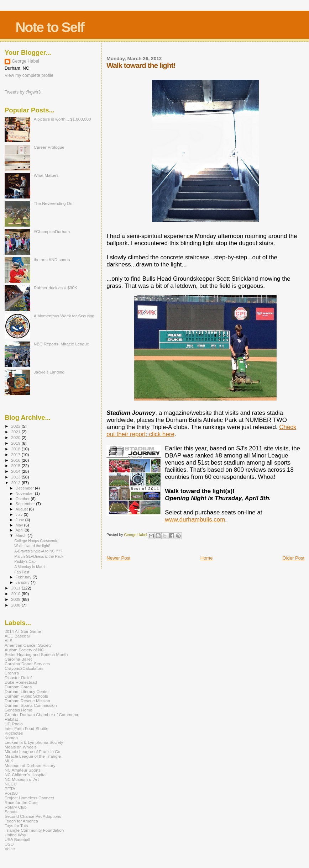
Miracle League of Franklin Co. (33, 751)
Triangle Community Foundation (34, 830)
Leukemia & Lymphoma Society (34, 742)
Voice (10, 849)
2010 (16, 594)
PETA (10, 788)
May (20, 525)
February (24, 577)
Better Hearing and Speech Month (36, 654)
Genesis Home (19, 710)
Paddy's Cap (25, 561)
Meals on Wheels (21, 747)
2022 (16, 426)
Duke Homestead (21, 682)
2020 (16, 437)
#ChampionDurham (52, 231)
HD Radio (14, 724)
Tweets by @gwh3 (23, 92)
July (20, 514)
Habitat (11, 719)
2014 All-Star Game (23, 631)
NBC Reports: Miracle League (62, 344)
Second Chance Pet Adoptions (33, 816)
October (23, 499)
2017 (16, 454)
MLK (9, 761)
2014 (16, 471)
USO (9, 844)
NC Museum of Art (22, 779)
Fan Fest (22, 572)
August (22, 509)
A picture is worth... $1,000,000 (62, 119)
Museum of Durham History (30, 765)
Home (207, 558)
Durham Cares (18, 687)
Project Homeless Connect (29, 798)
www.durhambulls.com (195, 520)
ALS (9, 641)
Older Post (294, 558)
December (25, 488)
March (22, 535)
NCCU (11, 784)
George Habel (25, 61)
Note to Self (50, 27)
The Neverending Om (54, 203)
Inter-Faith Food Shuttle (27, 728)
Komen (11, 738)
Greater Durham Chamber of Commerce (42, 714)
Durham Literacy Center (27, 691)
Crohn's (12, 673)
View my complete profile (29, 75)
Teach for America (21, 821)
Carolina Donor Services (27, 664)
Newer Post (118, 558)
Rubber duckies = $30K (56, 288)
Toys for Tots (16, 825)
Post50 (11, 793)
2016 (16, 460)
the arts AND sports (52, 260)
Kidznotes (14, 733)
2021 (16, 432)
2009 (16, 599)
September (26, 504)
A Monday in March (30, 567)
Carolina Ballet (18, 659)
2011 (16, 588)
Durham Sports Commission (31, 705)
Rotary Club (16, 807)
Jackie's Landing (49, 372)
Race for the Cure (21, 802)
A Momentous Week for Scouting (64, 316)
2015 (16, 465)
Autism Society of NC (24, 650)
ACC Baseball (18, 636)
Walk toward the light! (32, 546)
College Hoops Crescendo (36, 541)
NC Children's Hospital (26, 775)
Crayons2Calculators (24, 668)
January (23, 582)
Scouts (11, 812)
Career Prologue (49, 147)
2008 (16, 605)
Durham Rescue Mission (27, 701)
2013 (16, 477)
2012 (16, 483)
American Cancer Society (28, 645)
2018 (16, 449)
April (20, 530)
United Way (15, 835)
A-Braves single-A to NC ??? (38, 551)
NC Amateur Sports (23, 770)
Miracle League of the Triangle (33, 756)
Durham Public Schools (26, 696)
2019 (16, 443)
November (25, 493)
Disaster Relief (18, 678)
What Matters (46, 175)
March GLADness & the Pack (39, 556)
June (20, 520)
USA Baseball (17, 839)
